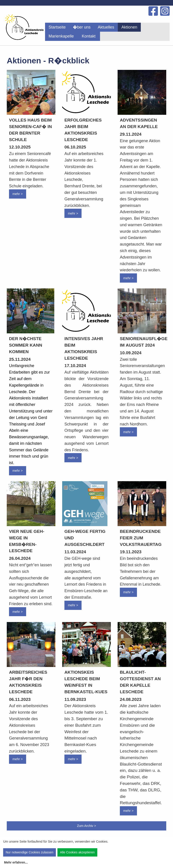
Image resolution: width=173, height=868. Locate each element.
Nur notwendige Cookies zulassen (30, 852)
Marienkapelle (61, 36)
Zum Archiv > (86, 826)
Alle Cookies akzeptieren (77, 852)
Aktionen (129, 27)
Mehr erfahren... (16, 862)
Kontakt (89, 36)
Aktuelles (106, 27)
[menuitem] (57, 27)
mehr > (17, 194)
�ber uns (82, 27)
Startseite (57, 27)
